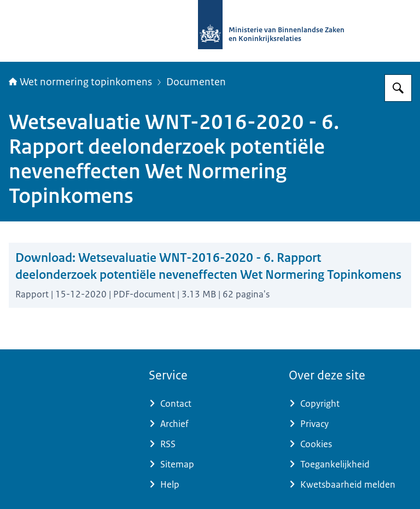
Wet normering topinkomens (80, 82)
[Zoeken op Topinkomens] (398, 88)
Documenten (196, 82)
